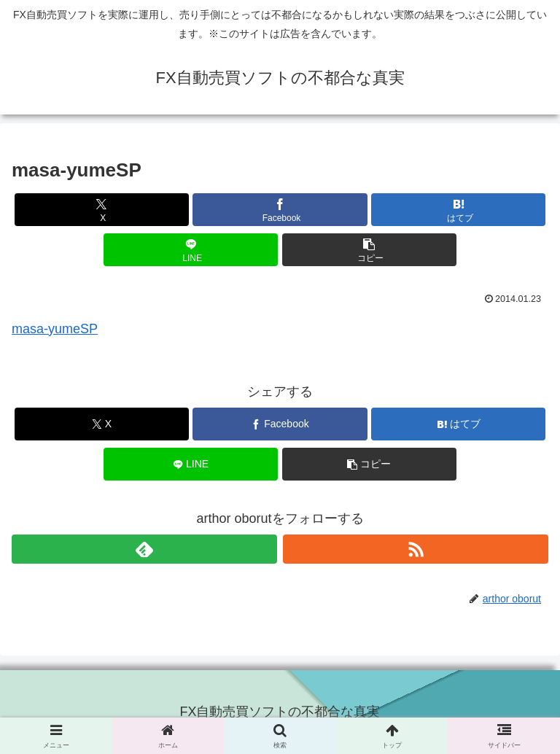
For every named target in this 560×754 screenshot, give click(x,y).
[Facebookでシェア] (280, 210)
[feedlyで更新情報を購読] (144, 549)
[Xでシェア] (102, 210)
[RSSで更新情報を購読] (416, 549)
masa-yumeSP (55, 329)
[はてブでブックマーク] (458, 210)
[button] (369, 250)
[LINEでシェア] (191, 250)
